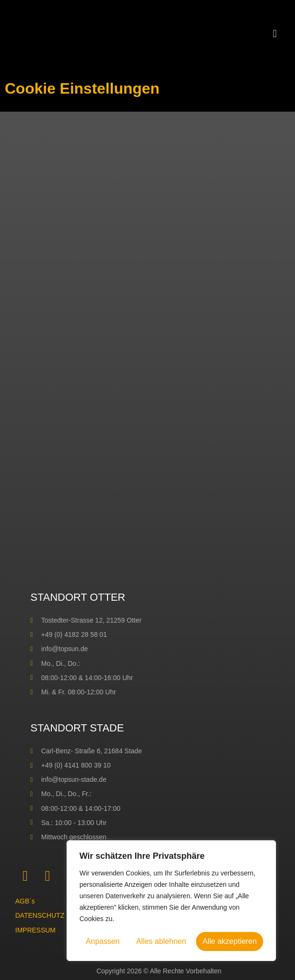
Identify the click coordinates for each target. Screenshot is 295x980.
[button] (275, 34)
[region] (171, 901)
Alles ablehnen (161, 941)
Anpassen (103, 941)
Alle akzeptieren (230, 941)
